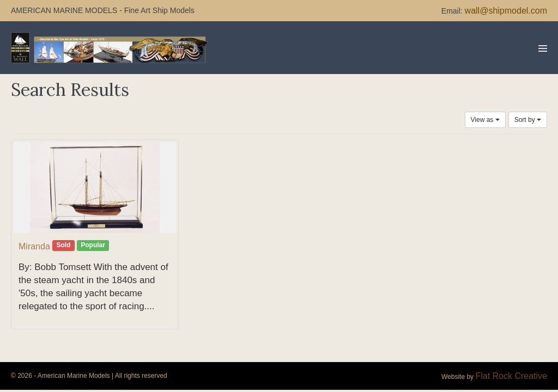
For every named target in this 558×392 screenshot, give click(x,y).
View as (485, 120)
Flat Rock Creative (511, 376)
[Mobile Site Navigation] (543, 48)
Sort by (528, 120)
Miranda (34, 246)
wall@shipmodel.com (506, 11)
